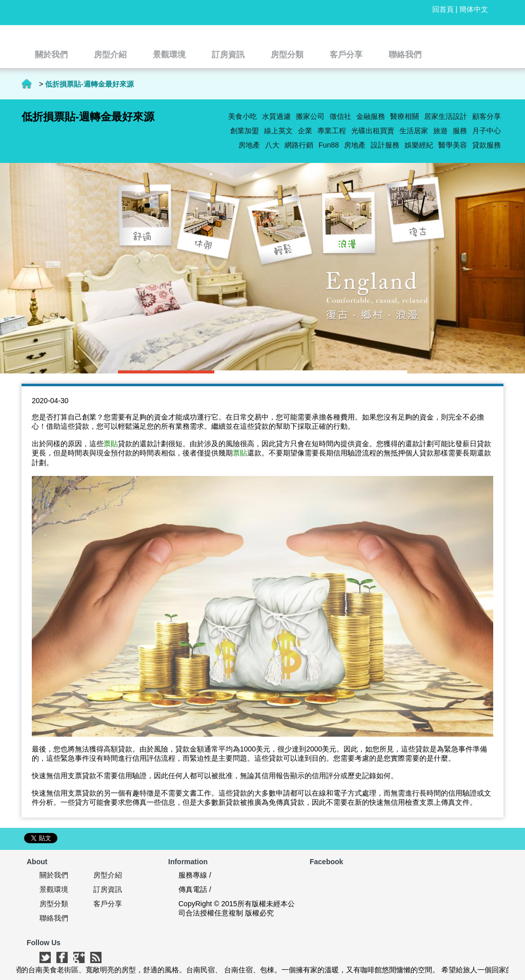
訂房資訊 (108, 889)
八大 (272, 145)
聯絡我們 (54, 918)
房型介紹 (108, 875)
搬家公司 (310, 116)
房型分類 (54, 904)
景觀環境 (54, 889)
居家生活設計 (446, 116)
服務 (460, 131)
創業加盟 (245, 131)
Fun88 (329, 145)
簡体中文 (474, 9)
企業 (305, 131)
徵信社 (340, 116)
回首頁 (443, 9)
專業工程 (332, 131)
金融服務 (371, 116)
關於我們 (54, 875)
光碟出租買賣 (373, 131)
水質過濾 (276, 116)
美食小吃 (243, 116)
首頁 (27, 84)
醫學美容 (453, 145)
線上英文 (278, 131)
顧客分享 (487, 116)
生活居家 (414, 131)
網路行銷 (299, 145)
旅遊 (440, 131)
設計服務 (385, 145)
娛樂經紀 (419, 145)
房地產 (355, 145)
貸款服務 (487, 145)
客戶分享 (108, 904)
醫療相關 (405, 116)
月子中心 (487, 131)
